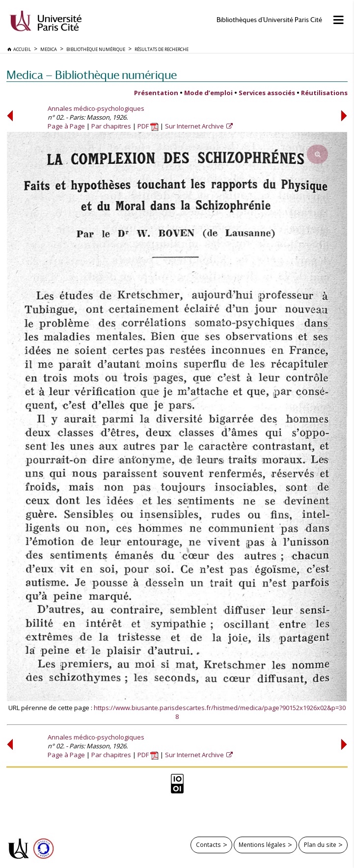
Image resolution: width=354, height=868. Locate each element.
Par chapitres (111, 126)
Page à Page (66, 126)
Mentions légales (262, 844)
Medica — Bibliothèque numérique (92, 75)
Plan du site (320, 844)
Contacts (208, 844)
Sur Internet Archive (195, 126)
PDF (148, 126)
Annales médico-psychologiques (96, 108)
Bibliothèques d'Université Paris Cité (269, 20)
